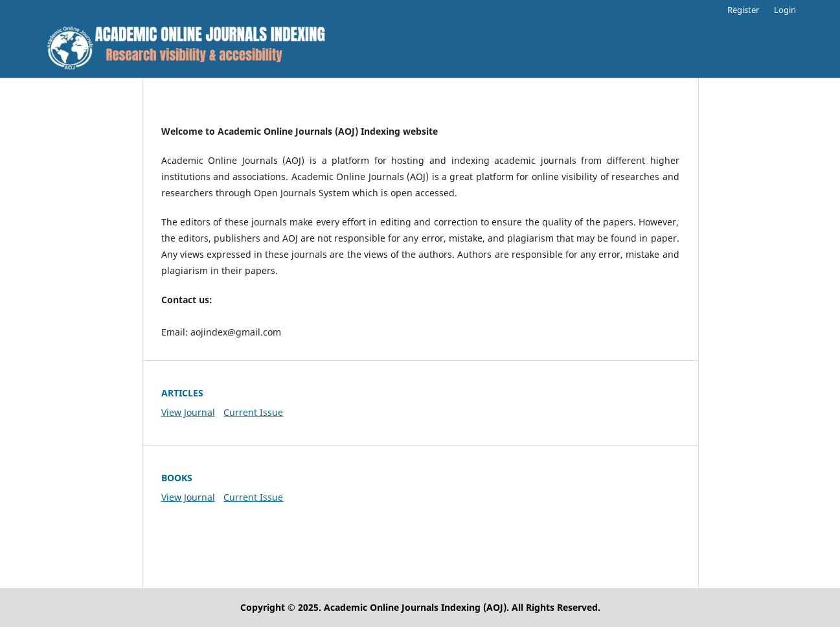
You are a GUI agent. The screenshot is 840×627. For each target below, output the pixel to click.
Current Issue (253, 412)
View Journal (188, 412)
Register (743, 10)
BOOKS (177, 478)
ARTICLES (182, 393)
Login (785, 10)
